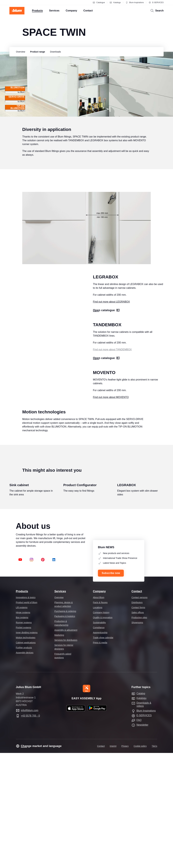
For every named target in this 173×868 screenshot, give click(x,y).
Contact (137, 706)
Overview (59, 712)
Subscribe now (111, 688)
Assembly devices (25, 768)
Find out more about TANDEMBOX (112, 385)
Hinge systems (23, 727)
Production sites (139, 732)
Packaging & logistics (65, 731)
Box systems (22, 732)
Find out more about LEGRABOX (111, 317)
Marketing (59, 750)
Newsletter (142, 840)
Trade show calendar (103, 752)
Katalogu (115, 3)
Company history (101, 727)
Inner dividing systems (27, 747)
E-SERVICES (156, 3)
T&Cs (154, 861)
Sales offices (138, 727)
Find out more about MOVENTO (111, 457)
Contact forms (138, 722)
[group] (20, 52)
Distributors (137, 717)
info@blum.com (30, 825)
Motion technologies (26, 752)
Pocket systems (24, 742)
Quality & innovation (103, 732)
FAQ (139, 835)
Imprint (113, 861)
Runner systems (24, 737)
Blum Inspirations (146, 826)
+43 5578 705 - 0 (30, 831)
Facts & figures (100, 717)
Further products (24, 762)
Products (22, 706)
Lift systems (22, 722)
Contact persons (139, 712)
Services (60, 706)
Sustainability (99, 737)
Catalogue (99, 3)
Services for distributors (66, 755)
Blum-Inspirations (135, 3)
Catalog (141, 809)
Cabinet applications (26, 757)
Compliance (99, 742)
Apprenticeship (100, 747)
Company (99, 706)
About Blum (99, 712)
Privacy (125, 861)
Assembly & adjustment (66, 745)
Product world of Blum (27, 717)
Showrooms (137, 737)
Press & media (100, 757)
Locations (98, 722)
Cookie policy (140, 861)
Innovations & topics (26, 712)
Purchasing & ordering (65, 726)
